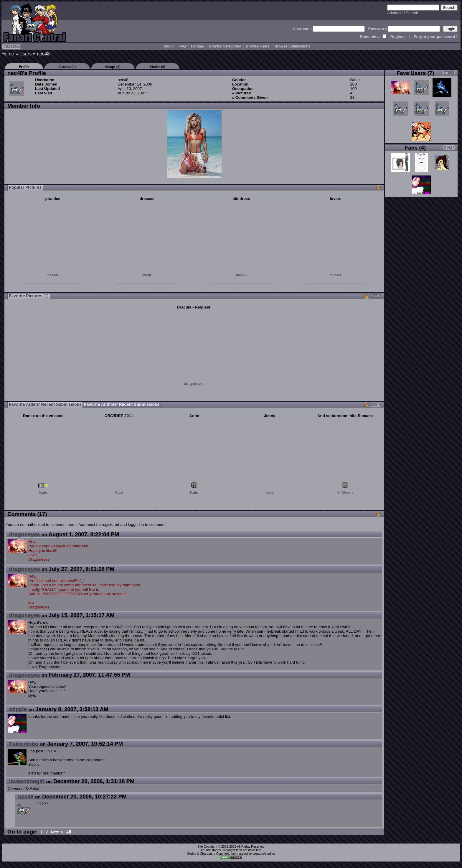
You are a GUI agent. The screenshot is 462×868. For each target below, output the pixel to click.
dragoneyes (194, 384)
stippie (18, 709)
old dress (241, 199)
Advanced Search (403, 13)
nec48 (53, 275)
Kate (43, 492)
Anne (194, 416)
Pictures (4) (67, 67)
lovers (335, 199)
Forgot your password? (436, 37)
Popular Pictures (25, 187)
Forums (197, 46)
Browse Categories (225, 46)
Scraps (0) (113, 67)
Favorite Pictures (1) (29, 296)
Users (25, 54)
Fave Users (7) (415, 73)
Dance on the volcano (43, 416)
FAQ (182, 46)
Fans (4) (415, 148)
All (69, 832)
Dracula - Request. (194, 307)
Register (398, 37)
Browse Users (258, 46)
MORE (375, 296)
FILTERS (12, 46)
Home (8, 54)
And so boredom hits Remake (345, 416)
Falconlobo (24, 744)
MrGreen (345, 492)
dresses (147, 199)
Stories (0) (158, 67)
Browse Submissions (292, 46)
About (169, 46)
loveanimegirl (27, 781)
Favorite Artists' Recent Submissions (45, 404)
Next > (57, 832)
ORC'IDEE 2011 (119, 416)
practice (53, 199)
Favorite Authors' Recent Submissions (122, 404)
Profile (24, 67)
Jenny (270, 416)
